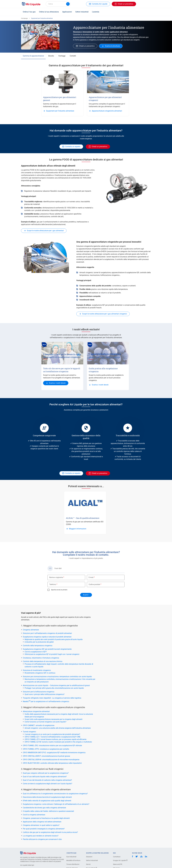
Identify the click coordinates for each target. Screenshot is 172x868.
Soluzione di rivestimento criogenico (37, 670)
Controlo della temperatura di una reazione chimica (43, 661)
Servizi (88, 864)
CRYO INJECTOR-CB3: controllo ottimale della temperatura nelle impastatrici (52, 763)
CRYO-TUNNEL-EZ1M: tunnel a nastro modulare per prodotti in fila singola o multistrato (58, 742)
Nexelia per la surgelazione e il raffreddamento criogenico (46, 701)
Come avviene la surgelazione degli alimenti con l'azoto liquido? (47, 784)
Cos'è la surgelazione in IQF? (36, 652)
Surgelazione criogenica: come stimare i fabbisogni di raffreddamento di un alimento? (56, 804)
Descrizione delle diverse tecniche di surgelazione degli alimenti (47, 797)
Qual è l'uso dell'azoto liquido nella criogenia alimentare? (45, 777)
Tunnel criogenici (29, 732)
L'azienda (96, 12)
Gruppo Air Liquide (120, 860)
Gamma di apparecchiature (33, 56)
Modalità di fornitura (73, 860)
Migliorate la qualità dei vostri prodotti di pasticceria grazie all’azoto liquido (54, 639)
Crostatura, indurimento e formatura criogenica (41, 658)
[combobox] (58, 4)
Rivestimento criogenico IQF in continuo (40, 673)
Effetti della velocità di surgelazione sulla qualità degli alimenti (47, 801)
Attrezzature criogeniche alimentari (36, 711)
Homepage (24, 18)
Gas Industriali (71, 857)
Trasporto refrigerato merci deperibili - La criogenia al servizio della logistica (52, 698)
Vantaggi (62, 56)
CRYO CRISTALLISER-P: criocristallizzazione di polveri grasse (46, 756)
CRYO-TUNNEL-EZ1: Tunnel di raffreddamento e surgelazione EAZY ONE (52, 737)
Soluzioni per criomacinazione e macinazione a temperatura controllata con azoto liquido (57, 677)
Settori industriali (82, 12)
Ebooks (51, 56)
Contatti (73, 56)
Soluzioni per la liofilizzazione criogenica (39, 692)
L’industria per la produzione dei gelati (39, 642)
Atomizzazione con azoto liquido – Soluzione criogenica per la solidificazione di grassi (56, 685)
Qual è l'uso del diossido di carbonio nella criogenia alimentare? (47, 780)
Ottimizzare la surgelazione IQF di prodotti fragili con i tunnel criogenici (52, 654)
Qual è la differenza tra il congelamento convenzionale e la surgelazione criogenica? (55, 794)
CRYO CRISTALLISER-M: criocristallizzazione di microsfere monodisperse (51, 760)
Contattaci (117, 857)
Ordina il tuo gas (29, 12)
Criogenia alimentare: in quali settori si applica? (41, 825)
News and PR (118, 864)
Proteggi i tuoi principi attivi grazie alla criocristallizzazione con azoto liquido (54, 688)
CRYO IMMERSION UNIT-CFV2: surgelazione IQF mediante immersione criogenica (54, 753)
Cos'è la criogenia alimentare (34, 815)
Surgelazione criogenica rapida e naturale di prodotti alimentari (47, 637)
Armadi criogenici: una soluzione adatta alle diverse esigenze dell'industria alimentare (58, 728)
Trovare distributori (73, 864)
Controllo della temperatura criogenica (38, 646)
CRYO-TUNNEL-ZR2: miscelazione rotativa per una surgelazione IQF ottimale (52, 745)
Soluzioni (89, 857)
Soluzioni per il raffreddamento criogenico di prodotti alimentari (47, 633)
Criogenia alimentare (31, 630)
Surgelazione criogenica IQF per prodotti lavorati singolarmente (47, 649)
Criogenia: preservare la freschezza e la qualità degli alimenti (46, 818)
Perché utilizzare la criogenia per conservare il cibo (42, 839)
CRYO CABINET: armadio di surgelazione (39, 725)
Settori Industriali (92, 860)
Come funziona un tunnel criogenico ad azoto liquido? (45, 722)
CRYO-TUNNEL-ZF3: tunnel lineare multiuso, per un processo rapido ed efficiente (55, 739)
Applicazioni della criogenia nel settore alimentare (42, 822)
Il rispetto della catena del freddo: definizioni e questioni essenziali (48, 811)
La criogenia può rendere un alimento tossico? (41, 836)
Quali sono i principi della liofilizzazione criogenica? (45, 694)
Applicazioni (67, 12)
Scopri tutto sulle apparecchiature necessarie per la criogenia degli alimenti (53, 719)
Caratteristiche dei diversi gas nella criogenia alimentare (44, 808)
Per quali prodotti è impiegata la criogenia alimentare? (44, 829)
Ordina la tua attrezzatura (49, 12)
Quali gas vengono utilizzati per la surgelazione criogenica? (46, 773)
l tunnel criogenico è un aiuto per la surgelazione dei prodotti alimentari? (52, 734)
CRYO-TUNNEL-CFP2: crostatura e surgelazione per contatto (46, 749)
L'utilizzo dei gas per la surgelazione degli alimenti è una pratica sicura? (50, 832)
